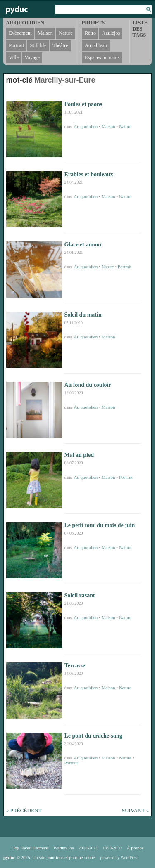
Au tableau (96, 45)
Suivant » (136, 810)
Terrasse (75, 666)
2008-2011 (88, 848)
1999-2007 (112, 848)
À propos (135, 848)
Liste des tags (140, 29)
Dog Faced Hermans (30, 848)
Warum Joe (64, 848)
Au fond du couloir (87, 385)
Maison (108, 126)
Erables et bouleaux (88, 174)
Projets (93, 23)
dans (68, 127)
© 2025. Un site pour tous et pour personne (49, 857)
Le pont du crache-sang (93, 736)
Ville (14, 57)
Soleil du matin (83, 315)
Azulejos (111, 33)
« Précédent (24, 810)
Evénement (20, 33)
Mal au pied (79, 455)
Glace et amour (83, 245)
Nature (125, 126)
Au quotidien (86, 126)
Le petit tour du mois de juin (99, 525)
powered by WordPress (119, 857)
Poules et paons (83, 104)
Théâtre (60, 45)
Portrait (125, 267)
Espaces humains (102, 57)
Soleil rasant (79, 595)
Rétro (90, 33)
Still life (38, 45)
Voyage (32, 57)
